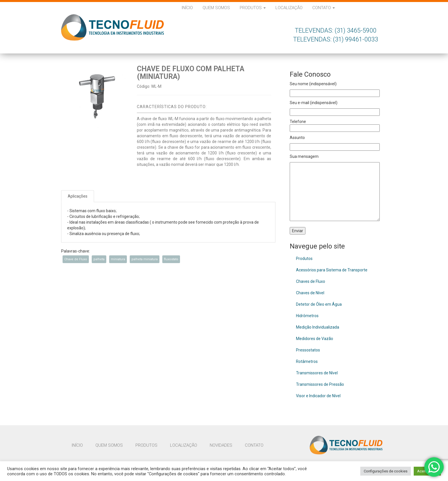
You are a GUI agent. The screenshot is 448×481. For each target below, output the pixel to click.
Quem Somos (216, 8)
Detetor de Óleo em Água (319, 304)
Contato (324, 8)
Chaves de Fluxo (311, 281)
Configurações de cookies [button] (386, 471)
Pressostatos (308, 350)
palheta (99, 259)
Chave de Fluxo (76, 259)
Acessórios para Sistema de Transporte (332, 270)
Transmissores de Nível (317, 373)
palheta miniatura (145, 259)
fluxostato (171, 259)
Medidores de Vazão (315, 339)
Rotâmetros (307, 361)
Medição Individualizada (318, 327)
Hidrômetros (307, 316)
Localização (289, 8)
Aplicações (78, 196)
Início (187, 8)
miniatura (118, 259)
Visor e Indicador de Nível (318, 396)
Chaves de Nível (310, 293)
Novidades (221, 445)
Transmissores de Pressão (320, 384)
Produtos (253, 8)
